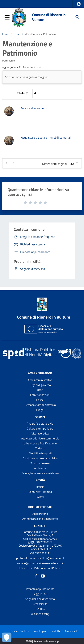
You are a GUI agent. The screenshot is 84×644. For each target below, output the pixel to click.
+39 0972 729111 (40, 553)
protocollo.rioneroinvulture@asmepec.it (40, 558)
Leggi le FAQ (40, 594)
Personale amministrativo (40, 405)
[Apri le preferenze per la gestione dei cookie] (7, 637)
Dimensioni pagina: (54, 164)
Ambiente (40, 468)
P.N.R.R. (40, 609)
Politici (40, 400)
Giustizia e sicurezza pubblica (40, 458)
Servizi (17, 34)
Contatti (40, 526)
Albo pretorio (40, 514)
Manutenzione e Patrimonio (40, 34)
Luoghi (40, 410)
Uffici (40, 390)
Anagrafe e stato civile (40, 424)
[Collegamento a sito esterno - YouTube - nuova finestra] (43, 576)
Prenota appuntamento (40, 589)
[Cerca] (78, 17)
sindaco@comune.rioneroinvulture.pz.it (40, 563)
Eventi (40, 497)
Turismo (40, 448)
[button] (79, 4)
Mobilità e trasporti (40, 453)
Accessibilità (40, 604)
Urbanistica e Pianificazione (40, 443)
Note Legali (40, 631)
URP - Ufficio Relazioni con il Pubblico (40, 568)
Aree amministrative (40, 380)
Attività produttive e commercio (40, 438)
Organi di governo (40, 385)
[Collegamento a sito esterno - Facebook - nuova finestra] (36, 576)
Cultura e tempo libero (40, 428)
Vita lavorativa (40, 433)
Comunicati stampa (40, 492)
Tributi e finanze (40, 463)
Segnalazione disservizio (40, 599)
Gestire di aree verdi (34, 108)
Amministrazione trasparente (40, 519)
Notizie (40, 487)
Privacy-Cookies (20, 631)
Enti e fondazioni (40, 395)
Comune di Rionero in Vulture (49, 17)
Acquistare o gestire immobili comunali (46, 138)
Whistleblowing (40, 614)
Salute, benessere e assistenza (40, 473)
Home (6, 34)
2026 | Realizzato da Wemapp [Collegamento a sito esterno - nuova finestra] (42, 641)
